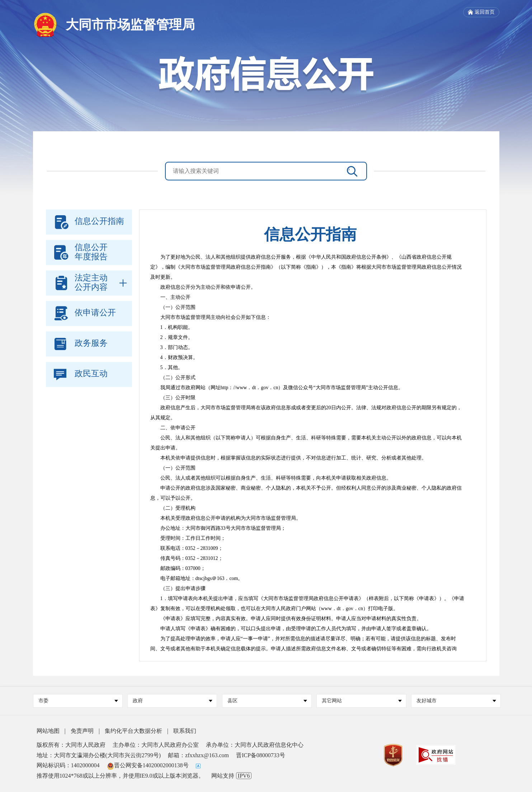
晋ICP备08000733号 (261, 755)
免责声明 (82, 731)
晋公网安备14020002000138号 (148, 765)
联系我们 (185, 731)
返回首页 (481, 12)
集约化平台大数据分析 (133, 731)
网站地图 (48, 731)
